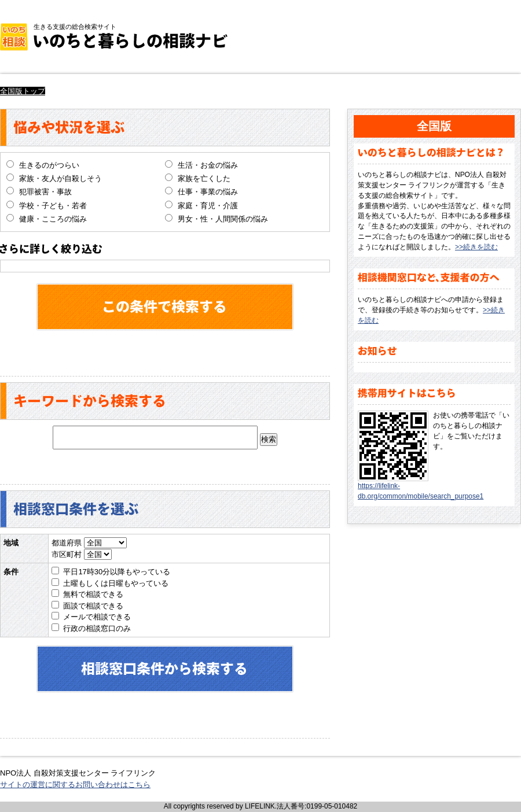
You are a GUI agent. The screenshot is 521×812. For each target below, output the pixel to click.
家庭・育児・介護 (208, 206)
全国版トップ (23, 91)
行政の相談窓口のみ (97, 628)
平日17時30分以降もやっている (117, 572)
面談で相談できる (93, 606)
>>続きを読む (476, 247)
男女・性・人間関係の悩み (223, 219)
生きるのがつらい (49, 165)
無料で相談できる (93, 594)
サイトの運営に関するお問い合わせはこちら (75, 785)
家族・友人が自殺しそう (60, 178)
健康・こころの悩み (53, 219)
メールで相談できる (97, 617)
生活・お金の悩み (208, 165)
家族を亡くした (204, 178)
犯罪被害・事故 (45, 192)
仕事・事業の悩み (208, 192)
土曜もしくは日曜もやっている (116, 583)
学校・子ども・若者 (53, 206)
